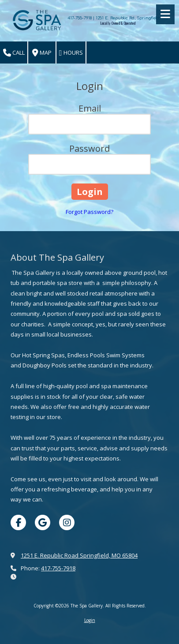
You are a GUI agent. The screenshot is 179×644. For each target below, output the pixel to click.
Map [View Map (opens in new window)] (42, 53)
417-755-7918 (58, 568)
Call (14, 53)
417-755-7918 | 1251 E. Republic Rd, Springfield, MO (118, 18)
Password (89, 148)
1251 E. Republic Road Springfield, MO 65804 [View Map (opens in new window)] (79, 555)
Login (90, 620)
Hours (71, 53)
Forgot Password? (89, 212)
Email (90, 108)
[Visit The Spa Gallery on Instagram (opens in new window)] (67, 522)
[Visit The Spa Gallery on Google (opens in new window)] (43, 522)
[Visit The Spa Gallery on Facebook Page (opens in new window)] (18, 522)
